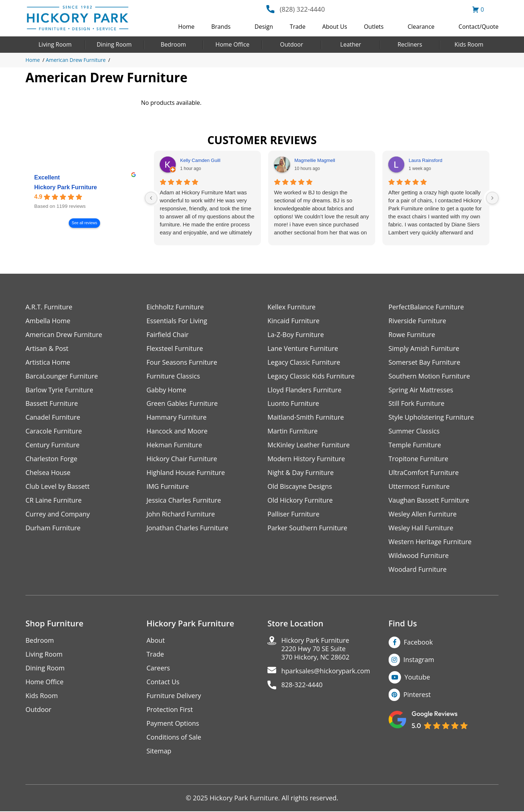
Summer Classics (414, 431)
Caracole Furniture (54, 431)
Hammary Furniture (177, 418)
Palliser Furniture (293, 514)
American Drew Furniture (76, 60)
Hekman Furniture (174, 445)
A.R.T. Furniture (49, 307)
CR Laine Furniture (54, 501)
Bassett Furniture (52, 404)
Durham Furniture (53, 528)
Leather (351, 44)
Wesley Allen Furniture (423, 514)
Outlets (374, 27)
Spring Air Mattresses (421, 390)
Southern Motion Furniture (430, 376)
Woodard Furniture (418, 570)
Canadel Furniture (53, 418)
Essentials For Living (177, 321)
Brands (221, 27)
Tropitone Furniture (419, 459)
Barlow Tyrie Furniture (59, 390)
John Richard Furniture (181, 514)
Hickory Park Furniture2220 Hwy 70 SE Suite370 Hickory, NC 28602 (316, 649)
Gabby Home (167, 390)
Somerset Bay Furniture (425, 362)
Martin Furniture (293, 431)
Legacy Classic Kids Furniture (311, 376)
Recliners (410, 44)
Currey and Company (58, 514)
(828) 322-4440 (302, 9)
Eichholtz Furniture (175, 307)
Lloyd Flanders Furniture (305, 390)
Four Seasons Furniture (182, 362)
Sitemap (159, 752)
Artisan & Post (47, 348)
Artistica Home (48, 362)
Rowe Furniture (412, 335)
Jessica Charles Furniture (184, 501)
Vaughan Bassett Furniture (429, 501)
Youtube (418, 678)
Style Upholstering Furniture (432, 418)
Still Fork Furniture (417, 404)
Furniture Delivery (174, 696)
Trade (297, 27)
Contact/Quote (479, 27)
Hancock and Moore (177, 431)
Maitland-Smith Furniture (306, 418)
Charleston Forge (51, 459)
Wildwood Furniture (419, 556)
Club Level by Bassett (58, 487)
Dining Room (114, 44)
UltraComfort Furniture (424, 473)
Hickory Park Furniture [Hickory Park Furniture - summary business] (66, 188)
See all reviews (84, 223)
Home (186, 27)
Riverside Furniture (418, 321)
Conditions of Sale (174, 738)
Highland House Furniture (186, 473)
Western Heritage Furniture (430, 542)
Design (264, 27)
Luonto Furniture (293, 404)
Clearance (421, 27)
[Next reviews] (492, 198)
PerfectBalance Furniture (426, 307)
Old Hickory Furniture (300, 501)
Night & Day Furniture (301, 473)
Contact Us (163, 683)
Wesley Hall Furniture (421, 528)
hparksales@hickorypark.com (326, 672)
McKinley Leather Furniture (309, 445)
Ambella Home (48, 321)
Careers (158, 669)
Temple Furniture (415, 445)
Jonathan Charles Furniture (188, 528)
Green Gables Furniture (182, 404)
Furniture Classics (174, 376)
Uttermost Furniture (419, 487)
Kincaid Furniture (294, 321)
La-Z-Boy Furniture (296, 335)
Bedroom (173, 44)
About (156, 641)
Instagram (419, 660)
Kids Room (469, 44)
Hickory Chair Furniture (182, 459)
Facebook (418, 643)
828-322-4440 (302, 686)
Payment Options (173, 724)
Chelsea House (48, 473)
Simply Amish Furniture (424, 348)
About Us (335, 27)
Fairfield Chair (168, 335)
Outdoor (291, 44)
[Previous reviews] (151, 198)
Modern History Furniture (306, 459)
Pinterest (417, 695)
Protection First (170, 710)
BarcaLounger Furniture (62, 376)
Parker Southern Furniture (307, 528)
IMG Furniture (168, 487)
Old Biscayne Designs (300, 487)
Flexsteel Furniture (175, 348)
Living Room (55, 44)
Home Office (232, 44)
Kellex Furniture (292, 307)
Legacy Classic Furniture (304, 362)
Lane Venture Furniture (303, 348)
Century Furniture (53, 445)
